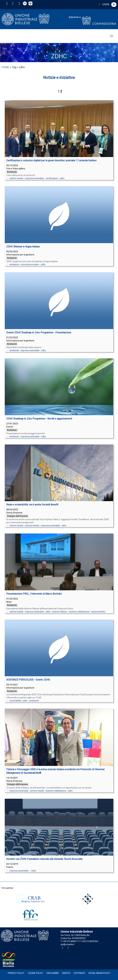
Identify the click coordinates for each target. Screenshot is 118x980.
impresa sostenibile (34, 178)
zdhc (62, 178)
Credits (66, 973)
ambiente (14, 264)
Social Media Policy (99, 973)
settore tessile (16, 178)
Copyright (79, 973)
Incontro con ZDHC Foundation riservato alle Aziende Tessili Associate (44, 859)
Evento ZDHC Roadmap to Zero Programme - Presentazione (39, 333)
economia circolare (30, 264)
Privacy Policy (16, 973)
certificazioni (52, 178)
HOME (5, 67)
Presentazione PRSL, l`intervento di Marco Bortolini (34, 594)
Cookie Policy (35, 973)
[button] (114, 5)
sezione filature (60, 612)
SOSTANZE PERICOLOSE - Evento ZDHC (28, 680)
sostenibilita (15, 701)
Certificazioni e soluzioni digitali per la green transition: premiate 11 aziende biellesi (51, 160)
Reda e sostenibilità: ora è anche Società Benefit (32, 505)
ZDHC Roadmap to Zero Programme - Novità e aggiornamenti (39, 419)
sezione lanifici (32, 526)
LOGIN (103, 4)
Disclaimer (53, 973)
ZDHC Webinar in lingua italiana (23, 247)
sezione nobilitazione (79, 612)
